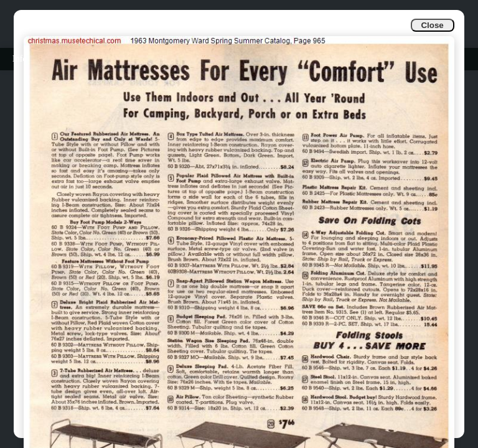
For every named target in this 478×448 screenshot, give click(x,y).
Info (20, 59)
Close (432, 25)
